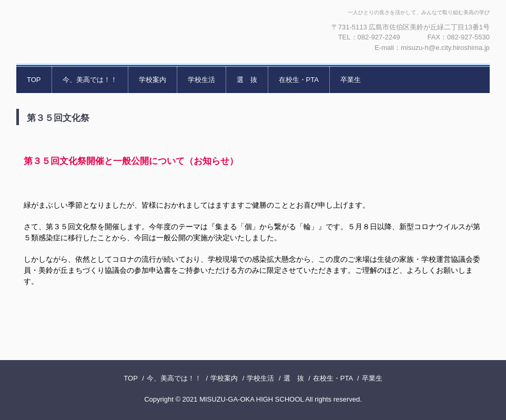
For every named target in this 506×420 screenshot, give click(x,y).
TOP (34, 80)
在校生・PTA (299, 80)
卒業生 (351, 80)
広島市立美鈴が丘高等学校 (129, 32)
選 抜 (247, 80)
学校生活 (201, 80)
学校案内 (153, 80)
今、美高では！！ (90, 80)
